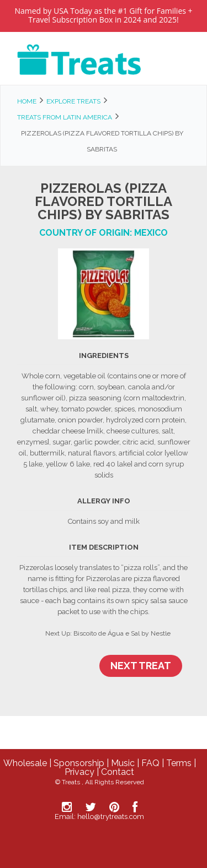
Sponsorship (79, 763)
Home (27, 101)
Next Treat (141, 666)
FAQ (150, 763)
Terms (179, 763)
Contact (118, 772)
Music (123, 763)
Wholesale (25, 763)
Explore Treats (73, 101)
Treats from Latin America (65, 117)
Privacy (79, 772)
